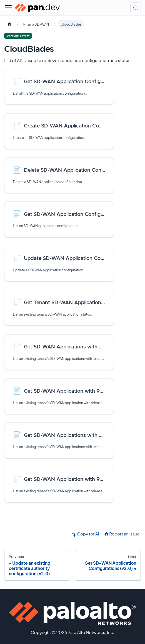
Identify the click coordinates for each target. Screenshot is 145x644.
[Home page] (9, 24)
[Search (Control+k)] (136, 8)
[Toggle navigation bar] (8, 8)
